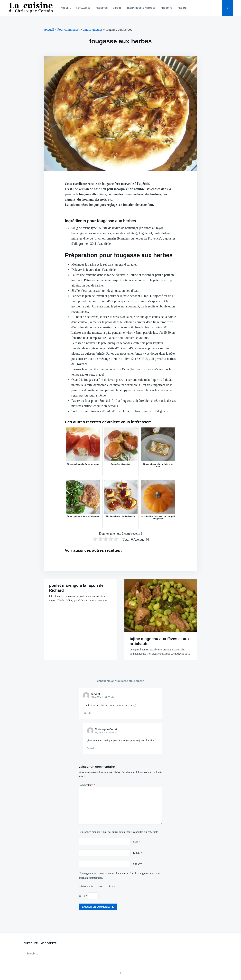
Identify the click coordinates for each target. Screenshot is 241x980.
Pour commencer (68, 29)
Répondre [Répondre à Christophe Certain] (91, 748)
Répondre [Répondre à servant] (87, 713)
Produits (167, 8)
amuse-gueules (93, 29)
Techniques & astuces (141, 8)
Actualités (83, 8)
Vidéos (117, 8)
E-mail (138, 853)
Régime (182, 8)
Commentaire (87, 785)
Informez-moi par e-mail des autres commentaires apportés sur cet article (120, 832)
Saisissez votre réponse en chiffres (97, 886)
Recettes (102, 8)
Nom (137, 842)
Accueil (66, 8)
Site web (138, 864)
